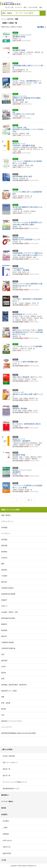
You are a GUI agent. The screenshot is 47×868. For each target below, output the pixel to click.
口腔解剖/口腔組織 (7, 642)
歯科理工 (4, 636)
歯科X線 (4, 582)
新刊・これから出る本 (31, 7)
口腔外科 (4, 558)
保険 (3, 697)
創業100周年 (7, 853)
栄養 (3, 679)
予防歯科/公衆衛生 (7, 588)
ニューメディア (7, 727)
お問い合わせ (7, 840)
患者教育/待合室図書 (8, 594)
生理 (3, 654)
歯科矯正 (4, 570)
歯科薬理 (4, 661)
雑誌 (41, 7)
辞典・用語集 (6, 703)
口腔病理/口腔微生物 (8, 648)
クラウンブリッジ (7, 521)
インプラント (6, 533)
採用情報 (6, 834)
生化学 (4, 667)
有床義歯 (4, 527)
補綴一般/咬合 (6, 515)
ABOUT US (7, 847)
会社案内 (6, 821)
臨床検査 (4, 630)
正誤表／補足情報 (9, 756)
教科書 (4, 709)
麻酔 (3, 564)
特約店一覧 (7, 769)
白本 (3, 715)
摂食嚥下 (4, 600)
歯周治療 (4, 546)
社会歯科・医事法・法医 (10, 612)
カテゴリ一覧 (9, 7)
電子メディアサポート (10, 763)
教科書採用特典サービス (11, 789)
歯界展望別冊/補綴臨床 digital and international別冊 (18, 733)
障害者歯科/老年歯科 (8, 618)
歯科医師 (10, 19)
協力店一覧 (7, 775)
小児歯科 (4, 576)
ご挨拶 (5, 828)
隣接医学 (4, 624)
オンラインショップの (15, 782)
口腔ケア (4, 606)
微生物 (4, 673)
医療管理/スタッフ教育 (9, 691)
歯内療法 (4, 552)
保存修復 (4, 540)
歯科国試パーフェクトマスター (12, 721)
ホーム (4, 19)
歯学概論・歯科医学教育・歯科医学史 (14, 685)
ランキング (18, 7)
